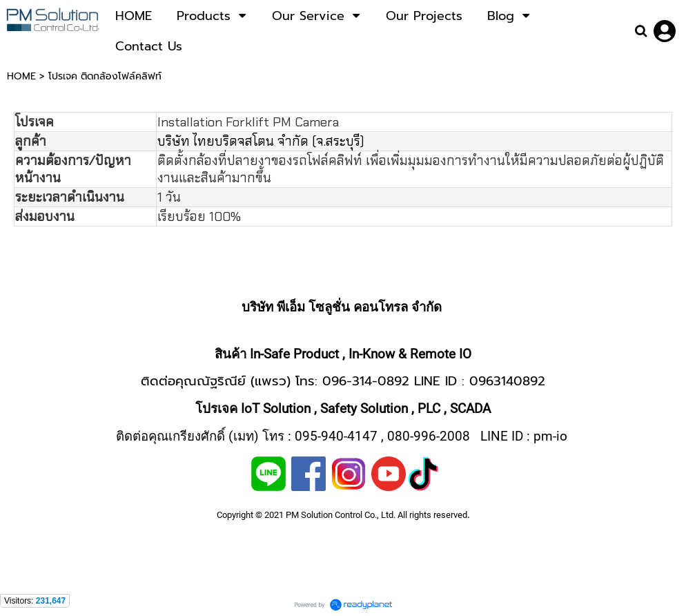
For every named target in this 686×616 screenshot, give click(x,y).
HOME (21, 76)
